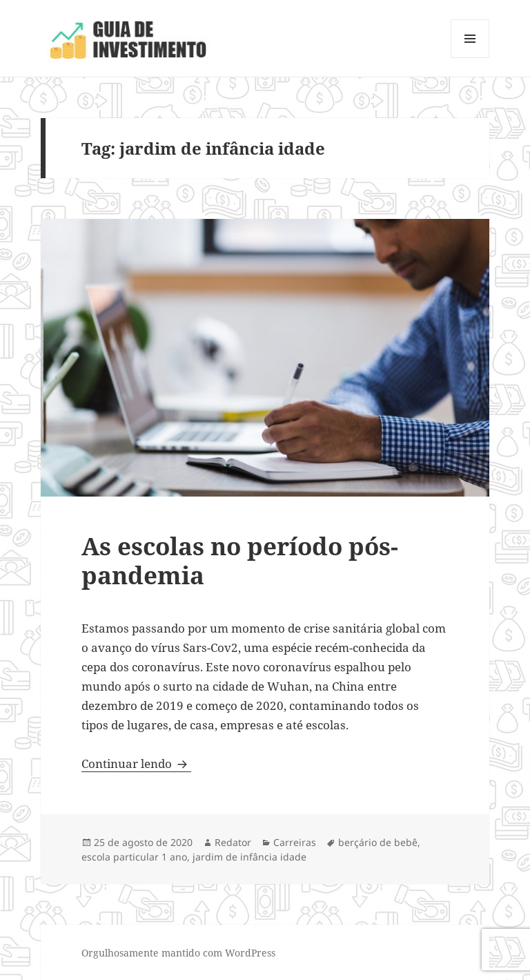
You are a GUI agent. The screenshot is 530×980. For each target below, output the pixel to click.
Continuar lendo (136, 763)
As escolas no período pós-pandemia (240, 560)
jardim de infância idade (249, 857)
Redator (233, 842)
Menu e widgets (470, 58)
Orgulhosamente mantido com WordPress (178, 953)
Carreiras (295, 842)
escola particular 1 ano (134, 857)
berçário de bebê (378, 842)
